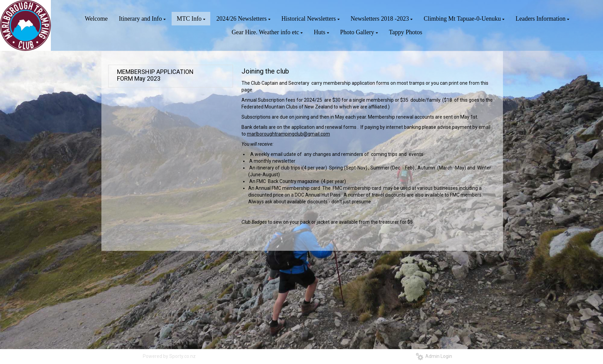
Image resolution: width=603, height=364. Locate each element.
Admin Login (434, 356)
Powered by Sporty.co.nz (169, 356)
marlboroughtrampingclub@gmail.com (288, 134)
